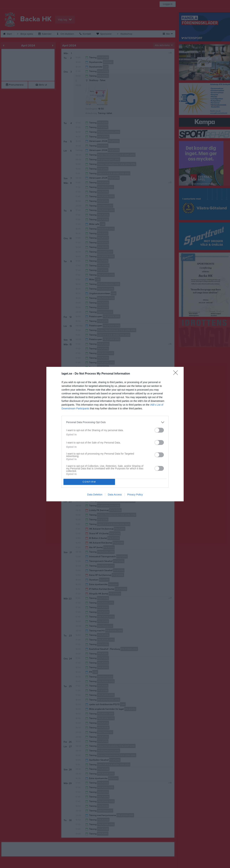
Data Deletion (95, 495)
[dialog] (115, 434)
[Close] (177, 374)
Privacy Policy (135, 495)
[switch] (159, 430)
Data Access (115, 495)
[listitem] (115, 422)
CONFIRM (89, 482)
